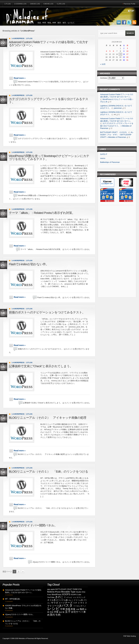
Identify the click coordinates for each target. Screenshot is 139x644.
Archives (104, 78)
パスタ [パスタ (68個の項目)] (67, 605)
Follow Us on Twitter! (129, 22)
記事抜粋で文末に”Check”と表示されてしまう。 (41, 366)
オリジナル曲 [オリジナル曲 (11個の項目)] (62, 600)
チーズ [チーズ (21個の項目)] (69, 603)
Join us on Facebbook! (124, 22)
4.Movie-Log (48, 4)
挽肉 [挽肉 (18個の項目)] (82, 609)
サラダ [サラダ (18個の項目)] (55, 603)
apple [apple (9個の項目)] (53, 589)
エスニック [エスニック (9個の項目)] (81, 597)
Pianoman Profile (130, 4)
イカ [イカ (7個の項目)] (74, 597)
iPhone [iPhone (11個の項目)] (58, 592)
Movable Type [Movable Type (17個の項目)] (68, 592)
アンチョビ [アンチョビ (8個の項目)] (68, 597)
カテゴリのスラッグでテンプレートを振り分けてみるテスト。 (49, 101)
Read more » (20, 78)
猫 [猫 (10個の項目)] (63, 612)
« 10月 (103, 64)
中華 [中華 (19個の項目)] (63, 609)
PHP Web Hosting (130, 636)
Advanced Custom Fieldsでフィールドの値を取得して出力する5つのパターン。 (49, 44)
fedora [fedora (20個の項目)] (51, 592)
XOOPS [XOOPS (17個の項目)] (66, 594)
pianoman (118, 108)
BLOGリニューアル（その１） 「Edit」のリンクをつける (49, 472)
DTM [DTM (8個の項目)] (80, 589)
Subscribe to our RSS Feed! (134, 22)
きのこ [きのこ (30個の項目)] (59, 597)
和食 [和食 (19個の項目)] (73, 609)
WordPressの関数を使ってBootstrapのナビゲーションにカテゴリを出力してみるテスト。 (49, 157)
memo (103, 158)
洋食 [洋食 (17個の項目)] (56, 612)
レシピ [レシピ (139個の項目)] (54, 608)
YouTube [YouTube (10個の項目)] (51, 597)
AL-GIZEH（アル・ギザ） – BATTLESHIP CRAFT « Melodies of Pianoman (117, 135)
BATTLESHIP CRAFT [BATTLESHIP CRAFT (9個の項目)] (64, 589)
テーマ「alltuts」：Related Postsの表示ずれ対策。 (42, 213)
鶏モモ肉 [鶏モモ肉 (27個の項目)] (55, 615)
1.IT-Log (8, 4)
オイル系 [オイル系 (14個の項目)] (51, 600)
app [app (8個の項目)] (49, 589)
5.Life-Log (61, 4)
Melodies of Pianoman (26, 638)
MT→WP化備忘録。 (13, 599)
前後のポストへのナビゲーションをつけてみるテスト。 (47, 312)
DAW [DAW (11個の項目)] (75, 589)
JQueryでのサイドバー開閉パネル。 (33, 525)
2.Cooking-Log (20, 4)
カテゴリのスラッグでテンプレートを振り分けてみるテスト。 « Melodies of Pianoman (117, 126)
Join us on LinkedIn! (119, 22)
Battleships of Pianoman (110, 162)
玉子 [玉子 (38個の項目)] (68, 612)
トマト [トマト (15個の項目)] (81, 603)
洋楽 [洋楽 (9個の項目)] (51, 612)
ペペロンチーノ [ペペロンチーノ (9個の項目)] (80, 606)
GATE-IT (104, 154)
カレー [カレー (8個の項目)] (71, 600)
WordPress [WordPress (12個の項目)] (57, 594)
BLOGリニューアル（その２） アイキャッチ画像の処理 (48, 418)
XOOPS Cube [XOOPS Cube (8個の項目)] (76, 595)
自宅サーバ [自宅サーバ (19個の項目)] (77, 612)
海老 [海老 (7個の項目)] (60, 612)
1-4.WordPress (18, 38)
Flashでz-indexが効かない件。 (29, 264)
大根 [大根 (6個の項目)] (78, 609)
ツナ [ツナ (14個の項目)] (75, 603)
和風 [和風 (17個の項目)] (68, 609)
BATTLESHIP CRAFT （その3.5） (114, 132)
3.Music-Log (35, 4)
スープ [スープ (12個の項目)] (62, 603)
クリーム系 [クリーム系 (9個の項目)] (78, 600)
